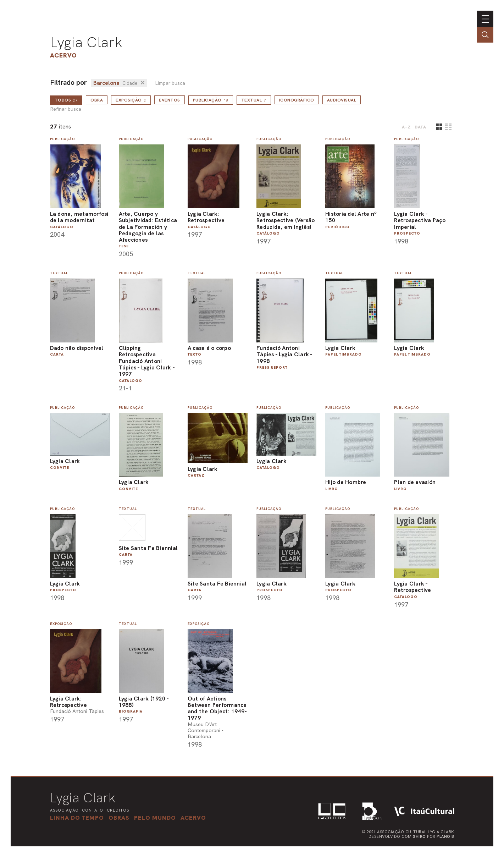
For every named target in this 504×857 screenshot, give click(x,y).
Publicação (211, 100)
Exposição (131, 100)
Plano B (445, 836)
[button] (155, 818)
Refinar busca (66, 109)
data (420, 127)
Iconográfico (297, 100)
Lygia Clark (86, 42)
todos (66, 100)
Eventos (170, 100)
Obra (97, 100)
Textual (254, 100)
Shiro (419, 836)
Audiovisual (342, 100)
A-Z (406, 127)
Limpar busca (170, 83)
